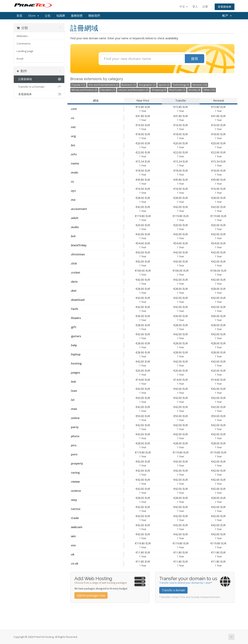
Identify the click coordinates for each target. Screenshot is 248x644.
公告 (48, 16)
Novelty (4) (194, 90)
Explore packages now (91, 595)
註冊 (205, 6)
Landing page (25, 51)
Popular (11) (78, 85)
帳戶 (227, 16)
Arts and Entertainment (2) (103, 85)
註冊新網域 (39, 79)
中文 (184, 6)
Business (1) (129, 85)
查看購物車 (225, 7)
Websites (22, 36)
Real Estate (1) (177, 90)
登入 (195, 6)
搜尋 (195, 59)
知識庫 (61, 16)
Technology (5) (181, 85)
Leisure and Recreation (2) (133, 90)
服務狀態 (77, 16)
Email (20, 59)
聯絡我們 (94, 16)
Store (34, 16)
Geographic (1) (147, 85)
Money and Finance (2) (84, 90)
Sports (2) (164, 85)
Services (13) (200, 85)
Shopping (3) (159, 90)
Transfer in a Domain (39, 87)
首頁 (19, 16)
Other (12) (209, 90)
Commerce (24, 44)
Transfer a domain (173, 590)
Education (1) (108, 90)
